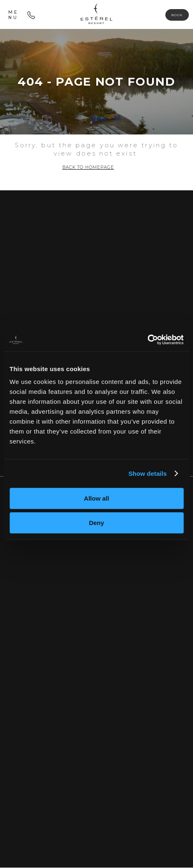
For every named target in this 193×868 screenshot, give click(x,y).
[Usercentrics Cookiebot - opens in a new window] (147, 340)
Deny (96, 523)
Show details (148, 474)
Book (176, 15)
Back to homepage (88, 168)
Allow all (96, 498)
